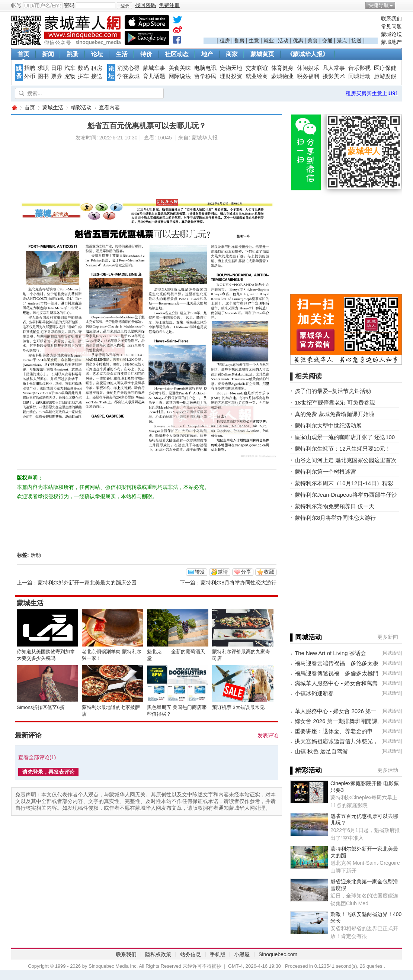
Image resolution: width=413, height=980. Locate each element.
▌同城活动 (306, 637)
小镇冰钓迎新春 (314, 693)
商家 (232, 54)
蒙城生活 (53, 107)
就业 (269, 41)
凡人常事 (334, 68)
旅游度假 (385, 76)
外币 (30, 76)
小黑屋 (242, 954)
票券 (57, 76)
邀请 (223, 572)
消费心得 (128, 68)
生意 (254, 41)
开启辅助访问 (400, 5)
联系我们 (391, 19)
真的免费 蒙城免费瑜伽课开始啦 (334, 414)
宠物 (70, 76)
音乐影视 (359, 68)
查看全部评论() (37, 757)
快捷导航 (378, 5)
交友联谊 (257, 68)
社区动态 (177, 54)
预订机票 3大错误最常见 (238, 707)
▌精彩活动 (306, 770)
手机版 (218, 954)
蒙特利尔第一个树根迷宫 (325, 472)
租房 (225, 41)
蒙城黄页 (262, 54)
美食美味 (180, 68)
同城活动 (359, 76)
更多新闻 (388, 637)
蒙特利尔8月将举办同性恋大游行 (238, 583)
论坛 (97, 54)
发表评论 (268, 735)
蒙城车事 (154, 68)
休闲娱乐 (308, 68)
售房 (239, 41)
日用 (57, 68)
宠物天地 (231, 68)
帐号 (16, 5)
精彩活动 (81, 107)
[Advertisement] (291, 26)
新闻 (48, 54)
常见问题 (391, 26)
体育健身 (282, 68)
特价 (146, 54)
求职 (43, 68)
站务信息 (191, 954)
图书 (43, 76)
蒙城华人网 (14, 108)
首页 (23, 54)
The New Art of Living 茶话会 (330, 653)
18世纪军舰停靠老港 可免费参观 (335, 402)
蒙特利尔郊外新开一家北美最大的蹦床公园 (87, 583)
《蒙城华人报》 (308, 54)
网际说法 (180, 76)
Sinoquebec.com (278, 954)
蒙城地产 (391, 42)
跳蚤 (73, 54)
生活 (122, 54)
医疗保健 (385, 68)
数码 (83, 68)
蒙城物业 (282, 76)
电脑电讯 (205, 68)
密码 (69, 5)
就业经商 (257, 76)
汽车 (70, 68)
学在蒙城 (128, 76)
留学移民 (205, 76)
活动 (283, 41)
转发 (200, 572)
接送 (356, 41)
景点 (342, 41)
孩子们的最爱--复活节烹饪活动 (333, 391)
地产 (207, 54)
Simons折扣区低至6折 (41, 707)
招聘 (30, 68)
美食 (313, 41)
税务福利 (308, 76)
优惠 (298, 41)
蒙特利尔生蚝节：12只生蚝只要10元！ (343, 449)
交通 (327, 41)
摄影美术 (334, 76)
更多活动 (388, 770)
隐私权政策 (158, 954)
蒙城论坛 (391, 34)
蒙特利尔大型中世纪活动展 (328, 425)
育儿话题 (154, 76)
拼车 (83, 76)
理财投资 (231, 76)
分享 (246, 572)
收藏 (269, 572)
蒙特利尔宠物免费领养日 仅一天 (334, 506)
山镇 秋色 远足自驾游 (321, 751)
